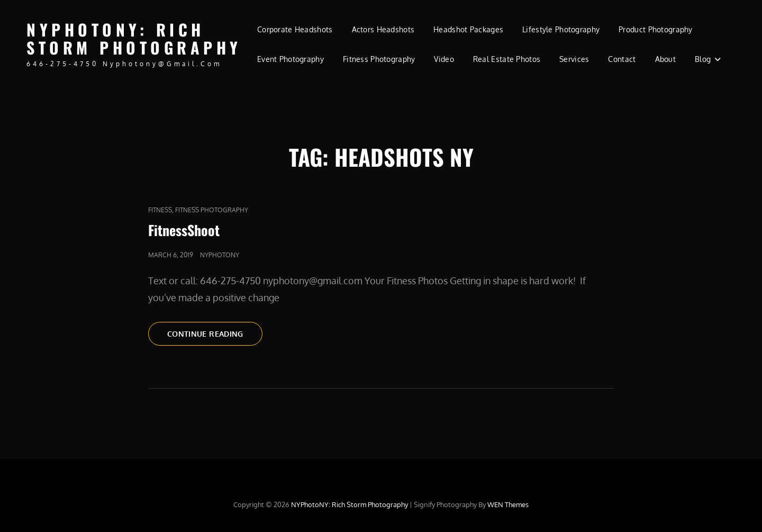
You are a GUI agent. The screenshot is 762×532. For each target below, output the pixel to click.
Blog (703, 59)
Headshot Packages (468, 29)
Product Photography (656, 29)
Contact (622, 59)
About (665, 59)
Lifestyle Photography (561, 29)
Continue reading (215, 333)
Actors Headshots (383, 29)
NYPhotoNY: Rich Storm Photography (134, 39)
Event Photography (291, 59)
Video (444, 59)
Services (574, 59)
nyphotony (220, 255)
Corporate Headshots (295, 29)
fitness (160, 210)
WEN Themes (508, 504)
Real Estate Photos (507, 59)
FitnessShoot (184, 230)
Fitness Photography (379, 59)
